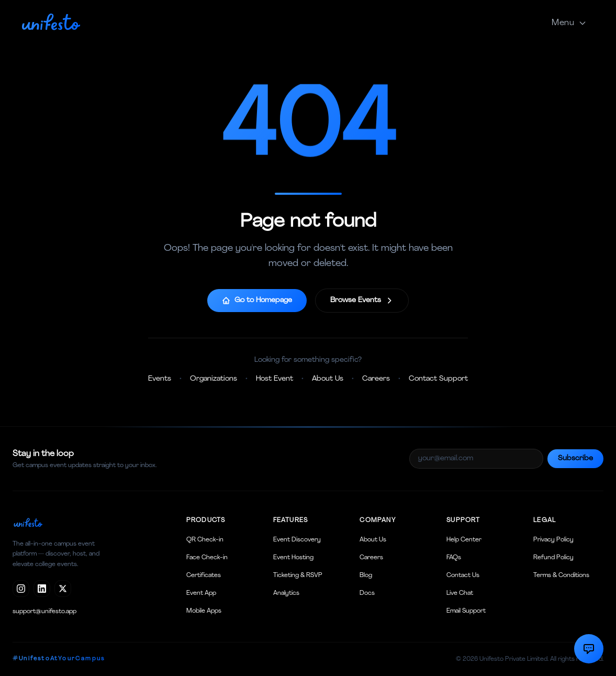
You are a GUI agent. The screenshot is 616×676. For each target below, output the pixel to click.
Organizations (214, 379)
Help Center (464, 540)
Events (160, 379)
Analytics (286, 593)
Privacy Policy (553, 540)
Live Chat (460, 593)
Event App (201, 593)
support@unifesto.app (44, 612)
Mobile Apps (204, 611)
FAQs (454, 558)
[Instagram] (21, 589)
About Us (328, 379)
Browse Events (362, 301)
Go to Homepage (257, 301)
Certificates (204, 575)
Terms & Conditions (561, 575)
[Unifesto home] (51, 21)
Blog (366, 575)
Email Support (466, 611)
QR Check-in (205, 540)
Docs (367, 593)
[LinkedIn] (42, 589)
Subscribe (575, 458)
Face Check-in (207, 558)
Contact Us (463, 575)
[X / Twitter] (63, 589)
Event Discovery (297, 540)
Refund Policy (553, 558)
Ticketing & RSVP (298, 575)
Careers (376, 379)
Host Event (275, 379)
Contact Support (438, 379)
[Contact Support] (589, 649)
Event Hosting (293, 558)
